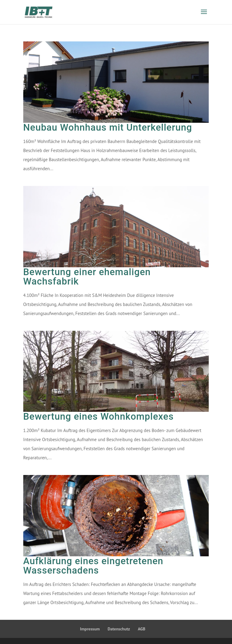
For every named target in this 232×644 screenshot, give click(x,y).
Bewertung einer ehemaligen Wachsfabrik (87, 277)
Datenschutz (119, 629)
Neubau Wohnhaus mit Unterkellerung (108, 127)
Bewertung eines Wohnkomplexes (98, 416)
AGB (142, 629)
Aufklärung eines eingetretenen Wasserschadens (93, 566)
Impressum (90, 629)
